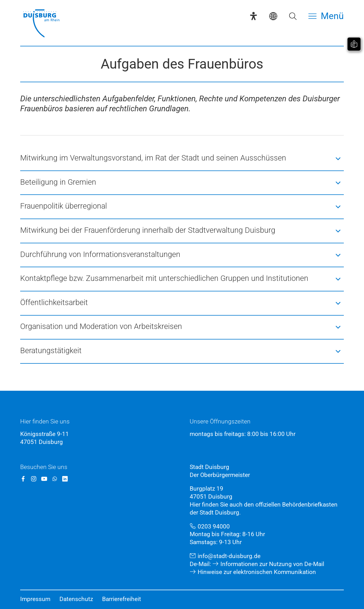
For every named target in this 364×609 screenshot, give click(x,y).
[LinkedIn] (65, 479)
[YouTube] (44, 479)
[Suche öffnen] (293, 16)
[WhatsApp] (55, 479)
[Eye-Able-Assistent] (254, 16)
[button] (182, 159)
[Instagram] (34, 479)
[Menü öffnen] (326, 16)
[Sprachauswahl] (273, 16)
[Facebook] (23, 479)
